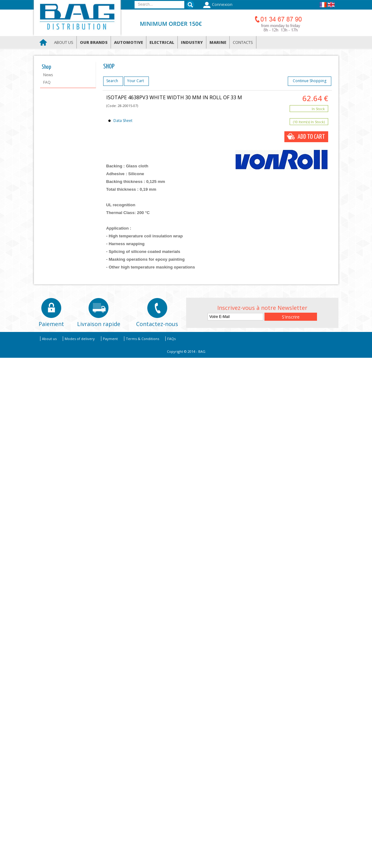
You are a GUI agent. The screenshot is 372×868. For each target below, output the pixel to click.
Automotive (129, 42)
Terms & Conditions (142, 339)
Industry (192, 42)
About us (64, 42)
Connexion (217, 5)
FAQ (47, 82)
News (48, 75)
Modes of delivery (80, 339)
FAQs (171, 339)
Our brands (94, 42)
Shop (46, 67)
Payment (110, 339)
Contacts (243, 42)
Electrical (162, 42)
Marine (218, 42)
